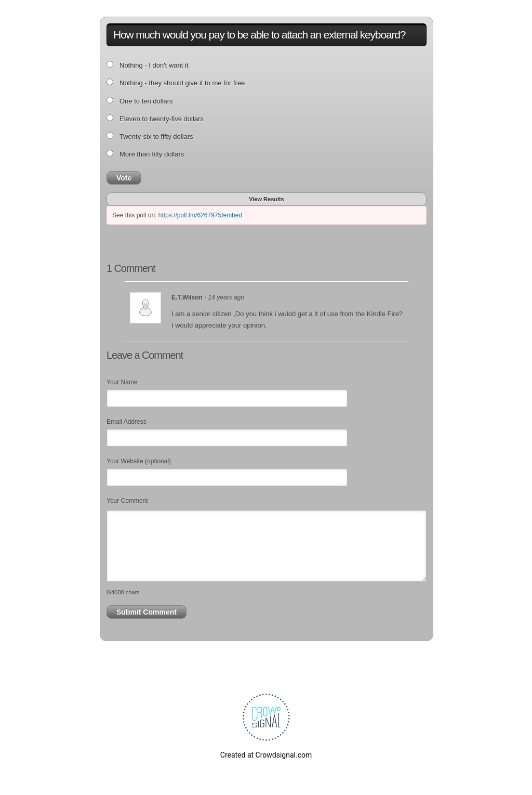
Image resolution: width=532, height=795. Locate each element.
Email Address (127, 422)
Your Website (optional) (139, 461)
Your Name (122, 382)
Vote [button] (124, 178)
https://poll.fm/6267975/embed (200, 215)
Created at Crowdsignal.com (266, 755)
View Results (267, 199)
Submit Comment (147, 612)
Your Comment (127, 501)
